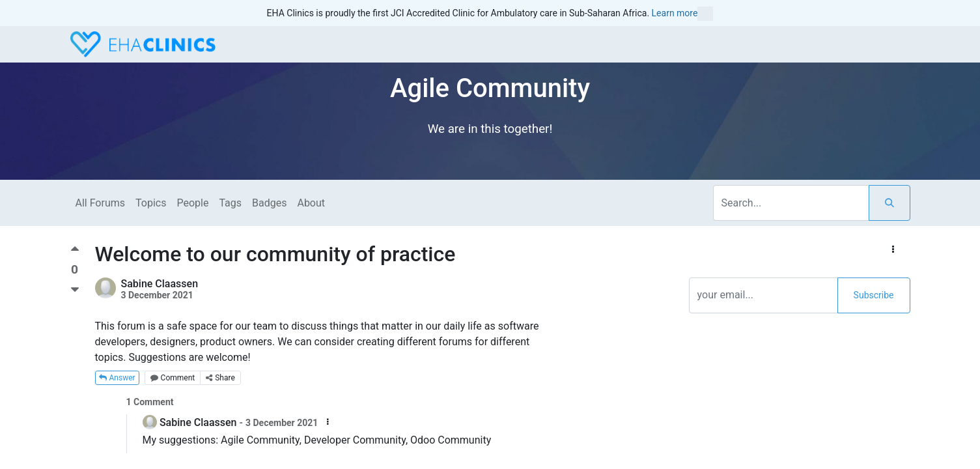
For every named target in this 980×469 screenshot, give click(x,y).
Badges (269, 203)
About (311, 203)
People (192, 203)
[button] (893, 250)
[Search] (889, 203)
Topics (151, 203)
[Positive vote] (75, 254)
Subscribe (874, 295)
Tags (230, 203)
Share (220, 378)
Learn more (683, 14)
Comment (173, 378)
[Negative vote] (75, 290)
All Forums (101, 203)
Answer (117, 378)
